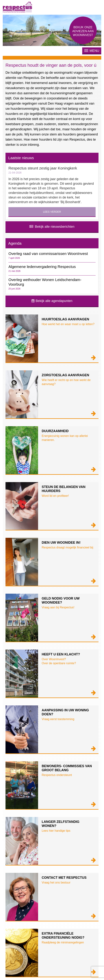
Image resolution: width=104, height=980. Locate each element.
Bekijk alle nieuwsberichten (52, 227)
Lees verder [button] (52, 212)
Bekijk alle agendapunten (52, 301)
